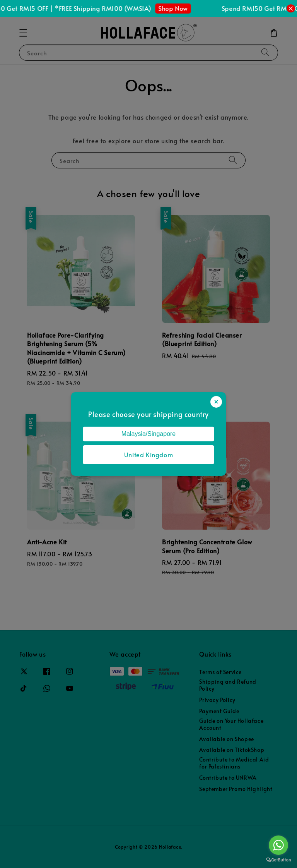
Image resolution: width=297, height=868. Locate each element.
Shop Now (180, 8)
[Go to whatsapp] (278, 845)
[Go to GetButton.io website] (278, 860)
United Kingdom (148, 455)
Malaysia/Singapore (149, 434)
